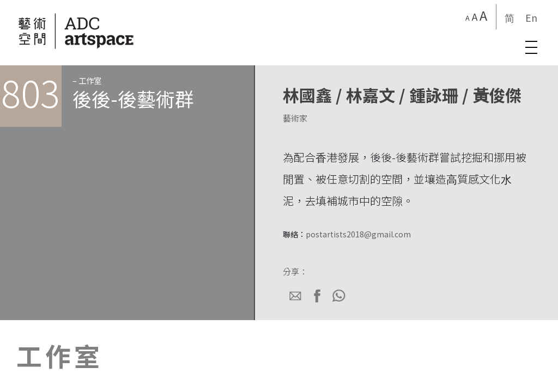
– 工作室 (87, 80)
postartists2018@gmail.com (358, 234)
